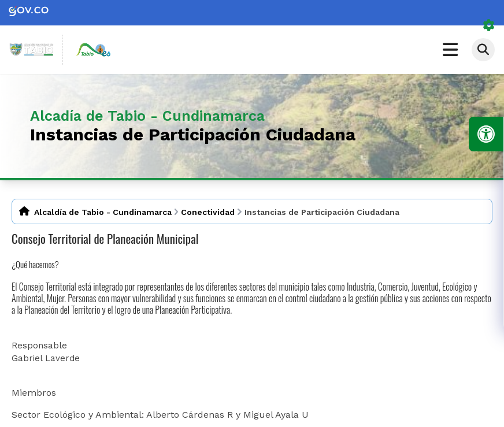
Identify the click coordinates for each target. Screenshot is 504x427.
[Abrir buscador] (483, 50)
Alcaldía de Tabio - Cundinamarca (103, 212)
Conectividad (208, 212)
